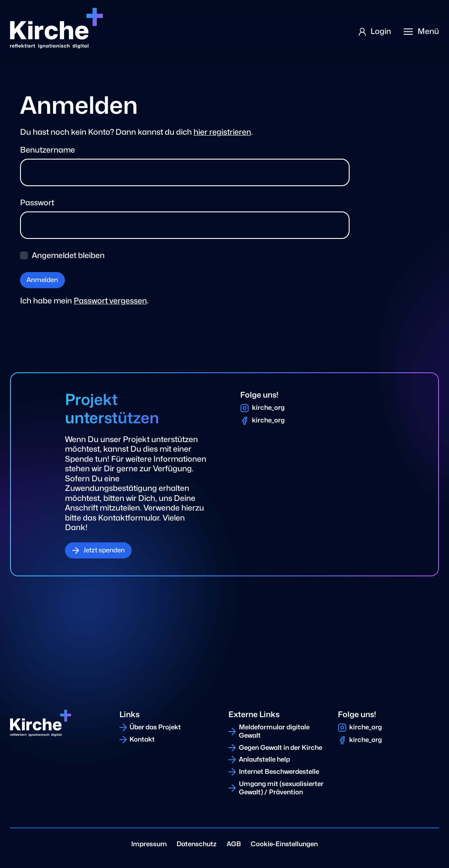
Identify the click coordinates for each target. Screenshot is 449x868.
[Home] (56, 28)
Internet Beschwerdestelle (279, 772)
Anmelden (42, 280)
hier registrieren (222, 132)
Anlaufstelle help (264, 759)
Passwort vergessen (110, 301)
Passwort (37, 203)
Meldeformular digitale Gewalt (274, 731)
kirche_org (268, 408)
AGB (234, 844)
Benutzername (48, 150)
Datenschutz (197, 844)
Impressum (149, 844)
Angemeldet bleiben (68, 255)
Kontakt (142, 739)
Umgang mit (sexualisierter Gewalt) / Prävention (281, 788)
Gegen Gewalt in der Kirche (281, 748)
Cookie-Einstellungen (284, 844)
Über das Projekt (155, 727)
